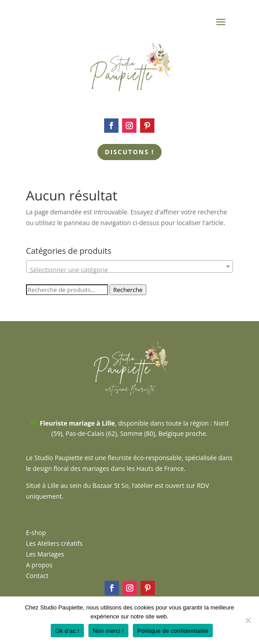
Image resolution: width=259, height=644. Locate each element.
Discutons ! (129, 152)
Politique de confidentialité (173, 631)
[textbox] (130, 270)
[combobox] (130, 266)
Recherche (128, 290)
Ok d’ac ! (67, 631)
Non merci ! (108, 631)
